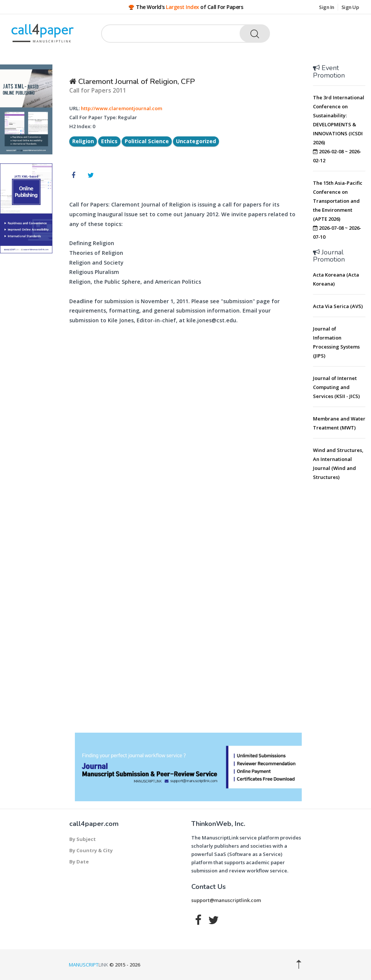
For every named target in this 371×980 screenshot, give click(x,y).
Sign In (327, 7)
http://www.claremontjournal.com (121, 108)
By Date (79, 862)
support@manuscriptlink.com (226, 900)
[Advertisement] (342, 601)
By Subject (83, 839)
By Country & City (91, 850)
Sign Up (350, 7)
